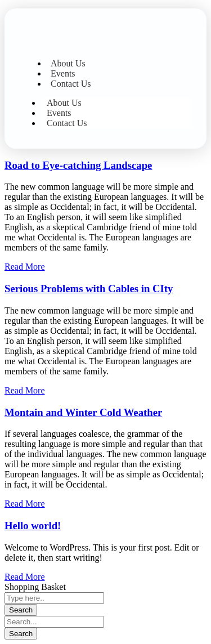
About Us (68, 63)
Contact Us (71, 84)
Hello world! (33, 526)
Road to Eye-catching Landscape (78, 165)
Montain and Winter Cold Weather (83, 412)
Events (63, 73)
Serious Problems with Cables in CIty (89, 289)
